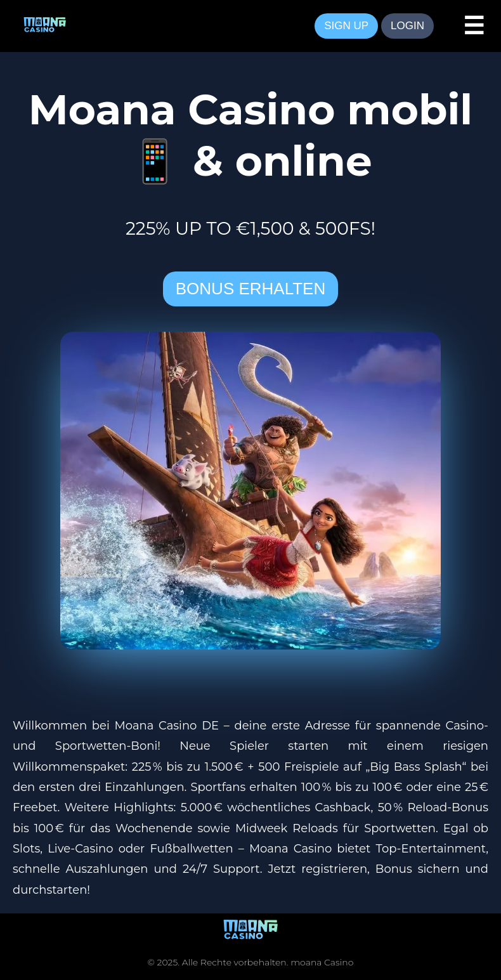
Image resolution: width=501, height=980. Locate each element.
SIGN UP (346, 26)
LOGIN (407, 26)
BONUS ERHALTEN (251, 289)
